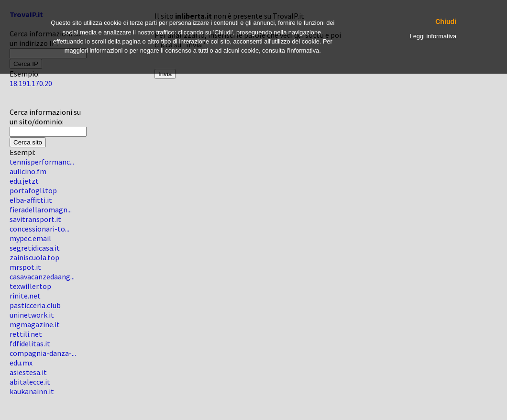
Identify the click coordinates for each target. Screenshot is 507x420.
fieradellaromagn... (41, 210)
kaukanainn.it (32, 391)
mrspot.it (25, 267)
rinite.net (25, 296)
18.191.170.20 (31, 83)
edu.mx (21, 363)
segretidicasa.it (35, 248)
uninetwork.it (32, 315)
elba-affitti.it (31, 200)
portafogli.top (33, 190)
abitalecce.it (30, 382)
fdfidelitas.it (30, 343)
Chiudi (446, 22)
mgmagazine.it (35, 324)
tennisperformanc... (42, 162)
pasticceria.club (35, 305)
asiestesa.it (28, 372)
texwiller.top (30, 286)
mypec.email (30, 238)
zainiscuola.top (34, 257)
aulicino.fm (28, 171)
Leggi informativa (433, 36)
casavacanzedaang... (42, 276)
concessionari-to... (39, 229)
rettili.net (26, 334)
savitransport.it (35, 219)
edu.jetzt (24, 181)
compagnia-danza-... (43, 353)
